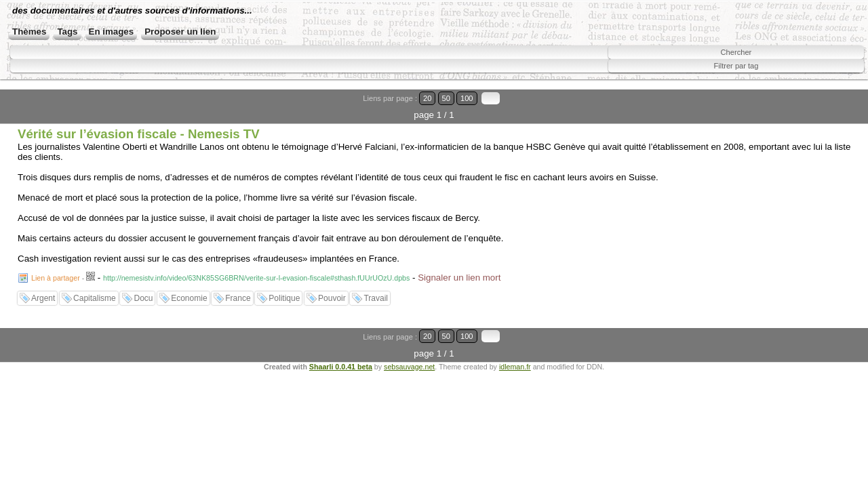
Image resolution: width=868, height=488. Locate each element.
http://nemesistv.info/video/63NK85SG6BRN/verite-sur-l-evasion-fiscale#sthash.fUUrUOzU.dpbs (256, 268)
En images (154, 46)
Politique (284, 289)
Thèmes (72, 46)
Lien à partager (56, 268)
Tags (111, 46)
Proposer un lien (223, 46)
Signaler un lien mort (459, 268)
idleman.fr (515, 340)
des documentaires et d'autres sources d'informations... (234, 20)
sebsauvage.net (409, 340)
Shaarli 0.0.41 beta (341, 340)
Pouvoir (332, 289)
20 (798, 105)
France (238, 289)
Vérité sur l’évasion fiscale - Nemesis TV (139, 124)
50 (811, 105)
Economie (189, 289)
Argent (43, 289)
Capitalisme (95, 289)
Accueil (28, 46)
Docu (143, 289)
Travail (376, 289)
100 (826, 105)
